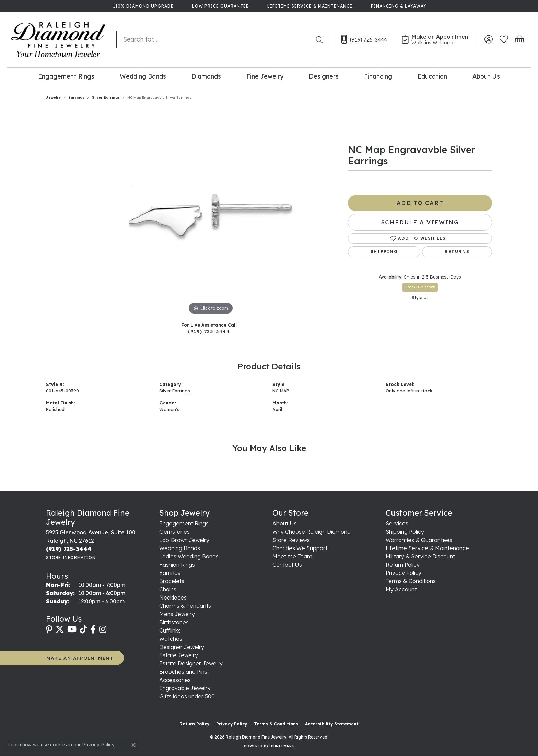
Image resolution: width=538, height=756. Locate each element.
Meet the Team (292, 556)
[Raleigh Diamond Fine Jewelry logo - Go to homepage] (58, 39)
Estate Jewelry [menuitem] (179, 655)
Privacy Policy (403, 573)
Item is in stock (420, 287)
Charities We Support (300, 548)
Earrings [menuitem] (170, 573)
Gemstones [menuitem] (174, 532)
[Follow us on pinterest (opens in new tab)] (49, 629)
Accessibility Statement (332, 724)
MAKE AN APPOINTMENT (80, 658)
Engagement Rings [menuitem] (184, 523)
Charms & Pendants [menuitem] (185, 606)
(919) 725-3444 (209, 331)
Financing (378, 76)
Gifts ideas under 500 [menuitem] (187, 696)
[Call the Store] (69, 549)
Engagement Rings (66, 76)
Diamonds (206, 76)
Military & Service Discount (420, 556)
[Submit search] (321, 39)
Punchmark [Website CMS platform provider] (283, 746)
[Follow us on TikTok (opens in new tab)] (84, 629)
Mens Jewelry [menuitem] (177, 614)
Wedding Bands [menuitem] (180, 548)
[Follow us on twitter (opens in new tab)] (60, 629)
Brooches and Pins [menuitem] (183, 672)
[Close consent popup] (133, 745)
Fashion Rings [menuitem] (177, 565)
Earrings (76, 98)
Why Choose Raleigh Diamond (312, 532)
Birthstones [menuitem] (174, 622)
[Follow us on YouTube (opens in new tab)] (72, 629)
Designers (324, 76)
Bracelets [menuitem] (172, 581)
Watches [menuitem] (171, 639)
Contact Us (287, 565)
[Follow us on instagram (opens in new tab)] (103, 629)
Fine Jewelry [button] (265, 76)
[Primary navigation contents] (269, 76)
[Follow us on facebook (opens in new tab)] (93, 629)
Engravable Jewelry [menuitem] (185, 688)
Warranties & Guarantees (419, 540)
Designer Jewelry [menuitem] (182, 647)
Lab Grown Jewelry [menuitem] (184, 540)
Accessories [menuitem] (175, 680)
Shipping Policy (405, 532)
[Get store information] (71, 558)
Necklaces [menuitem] (173, 598)
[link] (143, 6)
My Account (401, 589)
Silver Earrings (106, 98)
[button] (488, 39)
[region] (211, 213)
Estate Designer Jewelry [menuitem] (191, 663)
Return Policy (403, 565)
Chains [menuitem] (168, 589)
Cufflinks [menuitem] (170, 630)
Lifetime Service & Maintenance (427, 548)
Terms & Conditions (411, 581)
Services (397, 523)
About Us (486, 76)
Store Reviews (291, 540)
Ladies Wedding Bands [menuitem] (189, 556)
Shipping (384, 252)
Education (432, 76)
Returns (457, 252)
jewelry (53, 98)
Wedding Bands (143, 76)
